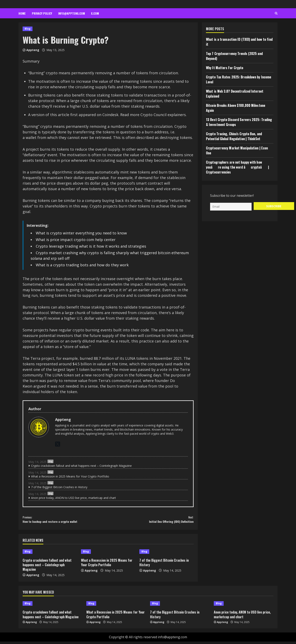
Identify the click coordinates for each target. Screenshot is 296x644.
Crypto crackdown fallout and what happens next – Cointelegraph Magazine (81, 466)
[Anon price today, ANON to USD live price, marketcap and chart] (244, 606)
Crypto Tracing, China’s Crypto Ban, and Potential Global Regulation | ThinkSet (234, 136)
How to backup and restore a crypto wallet (65, 520)
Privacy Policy (42, 13)
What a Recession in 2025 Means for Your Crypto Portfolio (70, 476)
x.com (95, 13)
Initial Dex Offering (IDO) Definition (151, 520)
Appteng (33, 50)
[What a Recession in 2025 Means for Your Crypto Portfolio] (108, 554)
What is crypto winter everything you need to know (81, 233)
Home (22, 13)
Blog (28, 29)
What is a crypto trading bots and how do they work (82, 265)
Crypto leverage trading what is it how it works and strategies (91, 246)
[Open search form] (276, 13)
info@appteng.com (72, 13)
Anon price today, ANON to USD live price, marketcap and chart (73, 498)
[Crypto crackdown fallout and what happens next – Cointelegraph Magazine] (50, 554)
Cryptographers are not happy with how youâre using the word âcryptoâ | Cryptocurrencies (238, 167)
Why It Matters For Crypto (225, 68)
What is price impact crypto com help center (76, 240)
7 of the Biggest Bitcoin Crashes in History (59, 487)
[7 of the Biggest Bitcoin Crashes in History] (166, 554)
